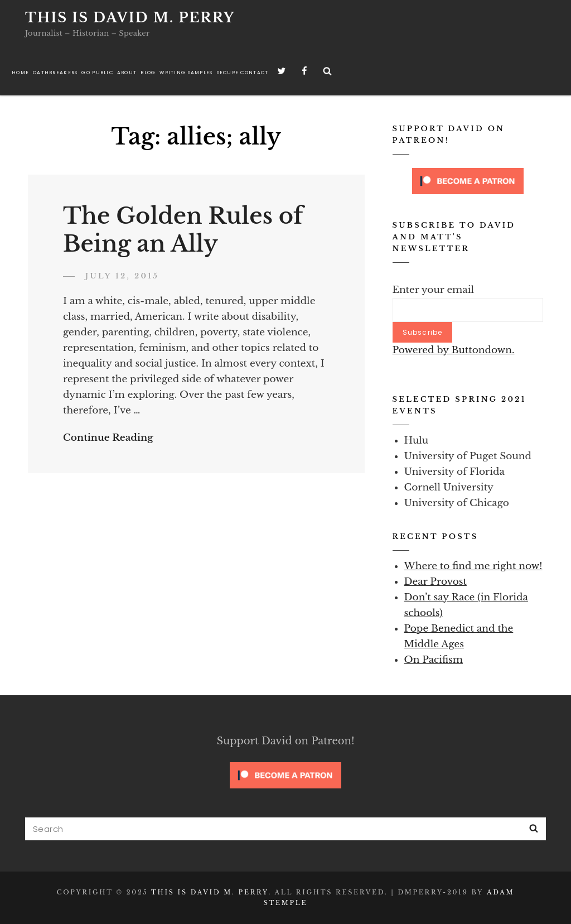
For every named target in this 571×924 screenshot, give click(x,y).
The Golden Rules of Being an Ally (183, 230)
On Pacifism (434, 660)
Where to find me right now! (473, 566)
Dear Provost (435, 582)
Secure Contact (243, 73)
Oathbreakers (55, 73)
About (127, 73)
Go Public (97, 73)
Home (20, 73)
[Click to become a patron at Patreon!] (468, 181)
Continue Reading (108, 438)
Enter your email (434, 290)
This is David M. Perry (130, 18)
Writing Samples (186, 73)
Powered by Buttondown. (454, 350)
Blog (148, 73)
